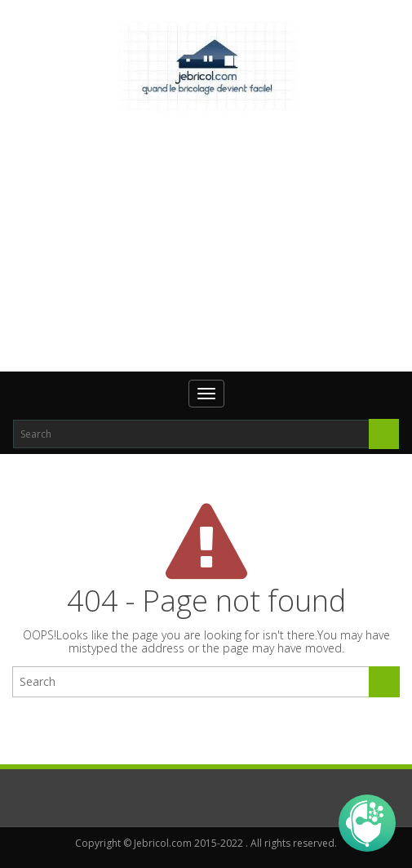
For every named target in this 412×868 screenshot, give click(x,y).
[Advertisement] (212, 241)
